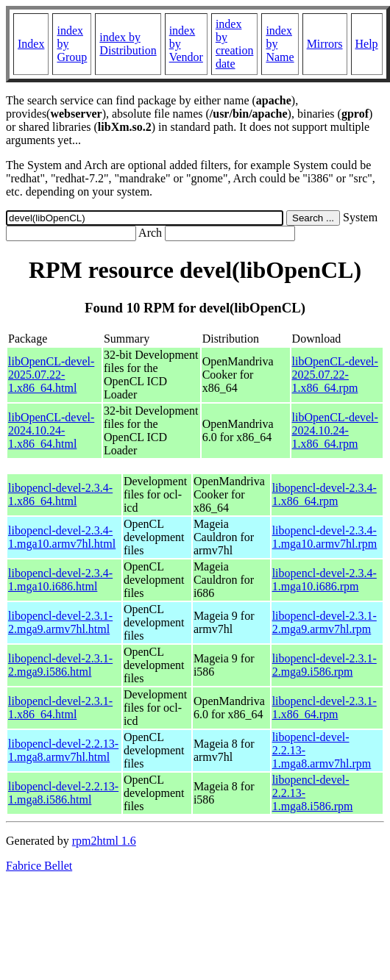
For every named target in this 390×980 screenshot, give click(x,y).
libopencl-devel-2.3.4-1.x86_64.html (60, 494)
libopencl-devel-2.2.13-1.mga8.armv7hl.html (63, 750)
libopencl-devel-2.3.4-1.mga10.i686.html (60, 580)
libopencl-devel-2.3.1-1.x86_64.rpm (325, 708)
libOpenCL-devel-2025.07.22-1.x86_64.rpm (335, 375)
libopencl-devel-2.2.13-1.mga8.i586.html (63, 793)
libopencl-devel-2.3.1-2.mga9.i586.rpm (325, 665)
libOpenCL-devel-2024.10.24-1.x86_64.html (51, 430)
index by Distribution (128, 44)
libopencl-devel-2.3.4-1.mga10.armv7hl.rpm (325, 537)
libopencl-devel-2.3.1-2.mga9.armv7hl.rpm (325, 622)
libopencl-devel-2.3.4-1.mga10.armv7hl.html (62, 537)
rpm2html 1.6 (104, 841)
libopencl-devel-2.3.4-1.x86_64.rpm (325, 494)
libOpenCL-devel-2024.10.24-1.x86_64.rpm (335, 430)
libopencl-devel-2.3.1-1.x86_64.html (60, 708)
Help (367, 44)
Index (31, 44)
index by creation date (235, 44)
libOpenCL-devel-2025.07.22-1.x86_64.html (51, 375)
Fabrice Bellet (39, 866)
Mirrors (325, 44)
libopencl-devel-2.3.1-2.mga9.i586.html (60, 665)
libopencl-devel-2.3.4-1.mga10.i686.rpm (325, 580)
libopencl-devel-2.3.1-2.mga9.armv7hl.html (60, 622)
